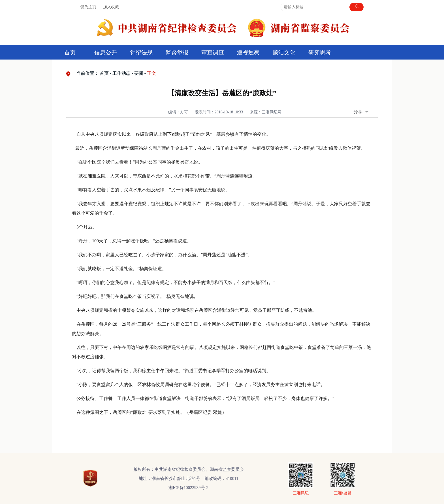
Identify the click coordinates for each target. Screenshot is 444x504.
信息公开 (106, 52)
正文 (151, 73)
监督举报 (177, 52)
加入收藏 (111, 7)
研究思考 (320, 52)
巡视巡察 (248, 52)
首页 (70, 52)
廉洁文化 (284, 52)
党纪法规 (141, 52)
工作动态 (121, 73)
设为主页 (88, 7)
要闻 (139, 73)
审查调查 (213, 52)
